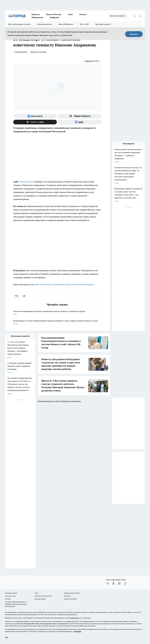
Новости (36, 14)
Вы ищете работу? (103, 24)
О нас (36, 593)
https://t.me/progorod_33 (61, 624)
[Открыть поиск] (134, 16)
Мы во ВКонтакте (66, 24)
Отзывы (8, 599)
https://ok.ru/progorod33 (44, 624)
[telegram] (25, 296)
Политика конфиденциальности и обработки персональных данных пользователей (16, 604)
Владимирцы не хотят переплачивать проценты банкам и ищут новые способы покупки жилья (57, 322)
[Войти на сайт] (140, 16)
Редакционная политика (72, 593)
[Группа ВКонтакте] (35, 116)
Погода (83, 14)
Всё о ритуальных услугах (19, 24)
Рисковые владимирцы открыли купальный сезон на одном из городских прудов (57, 313)
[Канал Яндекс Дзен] (35, 122)
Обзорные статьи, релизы (43, 596)
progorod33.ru (75, 618)
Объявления (37, 17)
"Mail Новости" (26, 182)
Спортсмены (21, 52)
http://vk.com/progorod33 (26, 624)
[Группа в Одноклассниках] (113, 584)
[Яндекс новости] (80, 116)
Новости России (54, 14)
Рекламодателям (44, 24)
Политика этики (10, 596)
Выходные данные (11, 593)
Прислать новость (117, 16)
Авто (70, 14)
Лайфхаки (54, 17)
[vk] (17, 296)
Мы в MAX (84, 24)
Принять (134, 34)
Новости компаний (70, 599)
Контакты (67, 596)
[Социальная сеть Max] (80, 122)
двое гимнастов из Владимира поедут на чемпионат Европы (64, 284)
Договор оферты (40, 599)
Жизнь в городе (38, 52)
